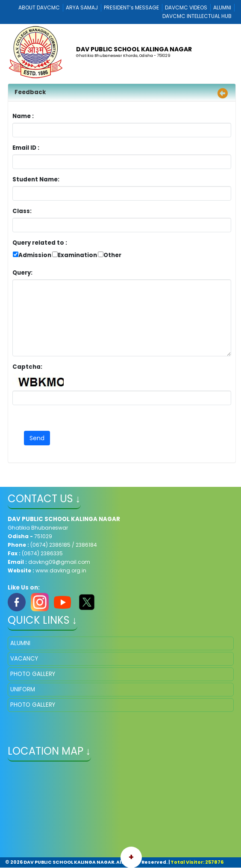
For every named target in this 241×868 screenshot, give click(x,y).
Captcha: (27, 367)
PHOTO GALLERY (33, 674)
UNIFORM (23, 689)
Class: (22, 211)
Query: (25, 273)
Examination (77, 255)
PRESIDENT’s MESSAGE (131, 7)
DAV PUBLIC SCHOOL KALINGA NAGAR (134, 49)
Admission (35, 255)
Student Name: (36, 179)
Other (112, 255)
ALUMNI (222, 7)
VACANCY (24, 659)
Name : (25, 116)
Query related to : (40, 243)
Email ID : (50, 148)
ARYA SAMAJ (82, 7)
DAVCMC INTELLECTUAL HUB (197, 16)
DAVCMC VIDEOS (186, 7)
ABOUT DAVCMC (39, 7)
